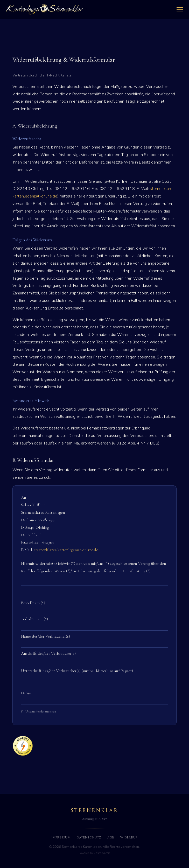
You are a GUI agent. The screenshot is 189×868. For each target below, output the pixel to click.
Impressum (61, 838)
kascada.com (102, 853)
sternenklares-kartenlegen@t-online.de (66, 550)
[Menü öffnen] (180, 9)
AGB (111, 838)
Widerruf (129, 838)
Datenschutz (89, 838)
